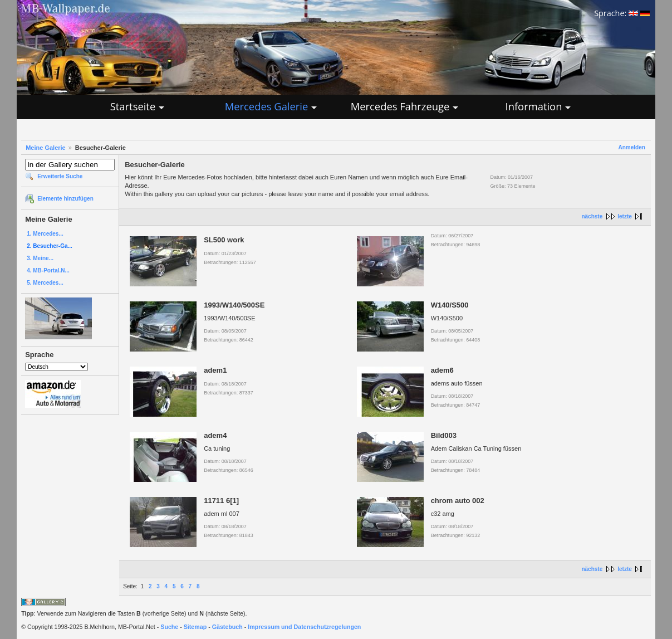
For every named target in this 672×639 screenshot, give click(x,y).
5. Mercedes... (45, 283)
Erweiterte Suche (60, 176)
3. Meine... (40, 258)
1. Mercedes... (45, 234)
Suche (169, 627)
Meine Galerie (46, 148)
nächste (592, 216)
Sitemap (195, 627)
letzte (625, 216)
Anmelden (631, 147)
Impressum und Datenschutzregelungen (304, 627)
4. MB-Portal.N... (48, 270)
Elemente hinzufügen (65, 199)
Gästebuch (227, 627)
